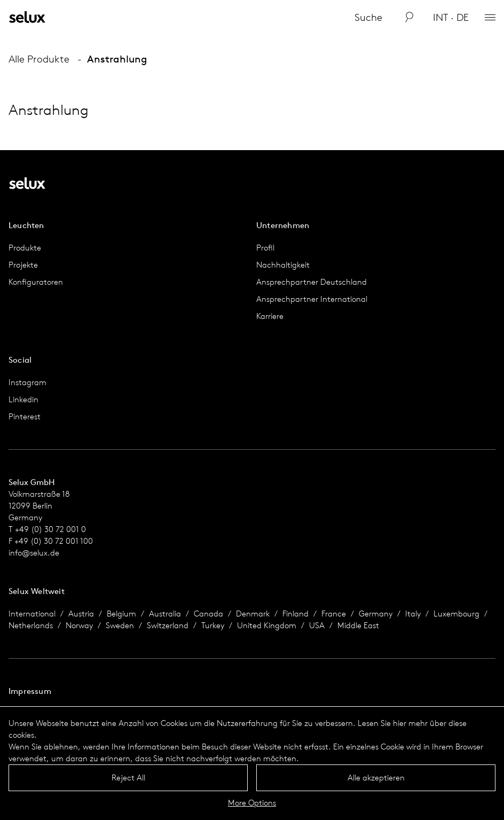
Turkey (213, 625)
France (334, 614)
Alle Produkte (39, 59)
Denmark (253, 614)
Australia (165, 614)
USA (317, 625)
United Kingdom (267, 625)
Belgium (121, 614)
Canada (208, 614)
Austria (81, 614)
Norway (79, 625)
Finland (296, 614)
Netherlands (31, 625)
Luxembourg (456, 614)
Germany (376, 614)
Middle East (358, 625)
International (32, 614)
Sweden (120, 625)
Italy (413, 614)
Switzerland (168, 625)
